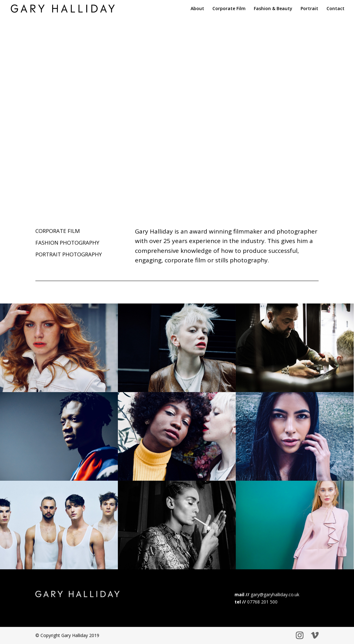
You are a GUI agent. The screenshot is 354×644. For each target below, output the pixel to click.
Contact (336, 9)
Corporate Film (229, 9)
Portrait (309, 9)
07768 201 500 (262, 602)
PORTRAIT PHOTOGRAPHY (69, 254)
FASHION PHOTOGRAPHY (67, 243)
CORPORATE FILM (58, 231)
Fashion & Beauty (273, 9)
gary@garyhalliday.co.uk (275, 594)
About (197, 9)
